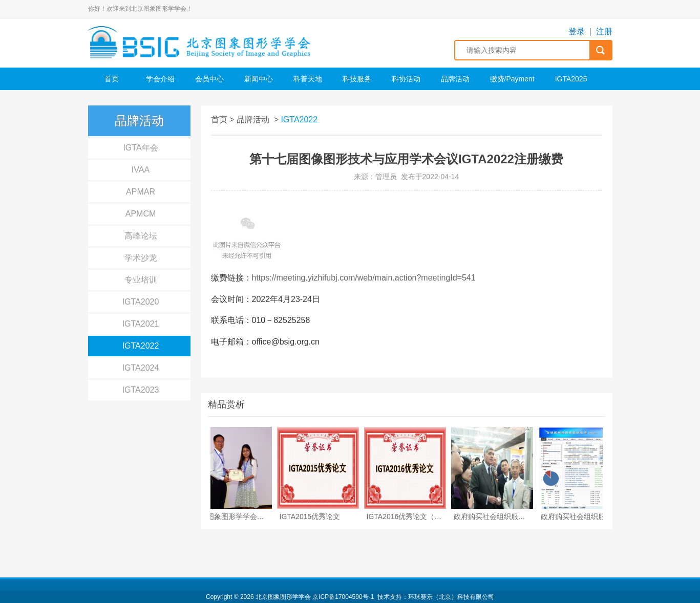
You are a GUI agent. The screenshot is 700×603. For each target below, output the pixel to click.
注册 (604, 31)
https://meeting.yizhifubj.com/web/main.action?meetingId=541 (364, 278)
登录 (577, 31)
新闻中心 (259, 79)
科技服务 (357, 79)
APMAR (141, 192)
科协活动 (406, 79)
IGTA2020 (141, 302)
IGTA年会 (140, 148)
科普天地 (308, 79)
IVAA (141, 170)
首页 (112, 79)
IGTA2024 (141, 368)
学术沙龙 (141, 258)
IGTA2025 (571, 79)
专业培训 (141, 280)
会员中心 (209, 79)
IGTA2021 (141, 324)
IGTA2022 (141, 346)
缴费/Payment (512, 79)
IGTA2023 (141, 390)
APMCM (141, 214)
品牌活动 (455, 79)
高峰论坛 (141, 236)
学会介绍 (160, 79)
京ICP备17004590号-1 (343, 597)
